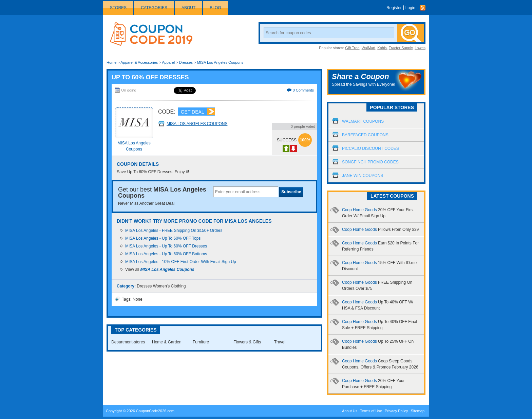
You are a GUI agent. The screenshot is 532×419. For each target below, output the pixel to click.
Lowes (420, 48)
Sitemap (418, 411)
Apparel (168, 62)
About (188, 8)
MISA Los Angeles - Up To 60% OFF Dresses (166, 246)
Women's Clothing (169, 286)
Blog (215, 8)
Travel (280, 342)
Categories (154, 8)
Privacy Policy (396, 411)
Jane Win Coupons (363, 176)
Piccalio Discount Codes (370, 148)
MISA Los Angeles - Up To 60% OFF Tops (163, 238)
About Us (350, 411)
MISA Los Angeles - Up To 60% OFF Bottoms (166, 254)
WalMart (369, 48)
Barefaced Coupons (365, 135)
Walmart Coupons (363, 121)
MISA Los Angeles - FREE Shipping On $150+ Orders (174, 231)
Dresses (186, 62)
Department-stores (128, 342)
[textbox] (246, 192)
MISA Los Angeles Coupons (220, 62)
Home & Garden (167, 342)
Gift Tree (352, 48)
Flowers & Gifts (247, 342)
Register (394, 8)
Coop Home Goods (380, 230)
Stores (118, 8)
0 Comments (303, 90)
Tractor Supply (401, 48)
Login (410, 8)
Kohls (382, 48)
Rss (424, 8)
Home (111, 62)
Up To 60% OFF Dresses (150, 77)
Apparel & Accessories (139, 62)
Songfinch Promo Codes (370, 162)
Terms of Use (371, 411)
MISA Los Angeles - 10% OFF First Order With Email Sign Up (181, 262)
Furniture (201, 342)
